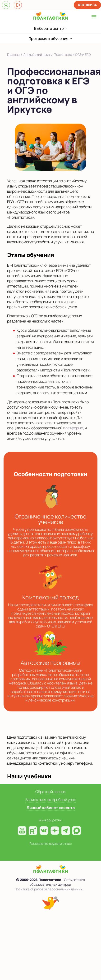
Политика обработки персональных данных (48, 889)
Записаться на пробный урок (51, 800)
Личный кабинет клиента (51, 808)
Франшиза (87, 5)
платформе (73, 428)
